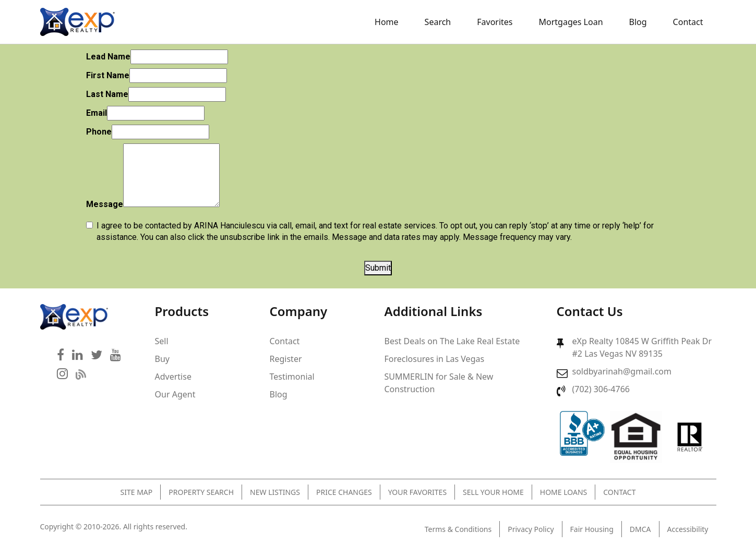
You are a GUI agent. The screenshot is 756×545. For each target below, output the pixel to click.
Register (286, 359)
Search (438, 22)
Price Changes (344, 492)
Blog (638, 22)
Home (387, 22)
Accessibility (688, 529)
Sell (162, 341)
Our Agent (175, 394)
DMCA (640, 529)
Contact (688, 22)
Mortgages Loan (571, 22)
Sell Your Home (493, 492)
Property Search (201, 492)
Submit (378, 268)
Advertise (173, 377)
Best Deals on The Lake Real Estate (452, 341)
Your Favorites (417, 492)
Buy (162, 359)
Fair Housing (592, 529)
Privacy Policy (531, 529)
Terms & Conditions (458, 529)
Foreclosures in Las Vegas (435, 359)
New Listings (275, 492)
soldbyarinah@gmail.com (622, 371)
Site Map (137, 492)
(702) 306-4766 (601, 389)
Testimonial (292, 377)
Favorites (495, 22)
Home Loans (563, 492)
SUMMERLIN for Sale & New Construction (439, 383)
